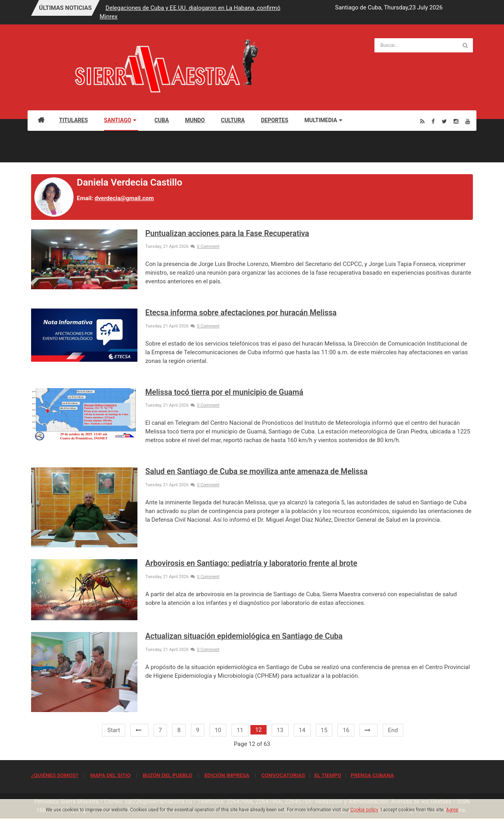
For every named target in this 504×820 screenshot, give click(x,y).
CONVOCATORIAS (283, 775)
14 (302, 730)
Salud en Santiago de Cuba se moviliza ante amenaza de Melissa (257, 471)
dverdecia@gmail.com (124, 198)
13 (280, 730)
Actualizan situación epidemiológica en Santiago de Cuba (244, 636)
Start (113, 730)
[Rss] (422, 121)
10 (218, 730)
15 (324, 730)
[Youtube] (468, 121)
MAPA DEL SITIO (110, 775)
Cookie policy (364, 810)
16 (346, 730)
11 (240, 730)
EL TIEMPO (328, 775)
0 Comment (205, 246)
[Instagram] (456, 121)
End (393, 730)
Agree (452, 810)
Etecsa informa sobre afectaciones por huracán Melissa (241, 313)
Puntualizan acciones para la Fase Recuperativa (227, 233)
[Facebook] (433, 121)
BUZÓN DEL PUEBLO (167, 775)
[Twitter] (444, 121)
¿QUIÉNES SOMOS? (55, 775)
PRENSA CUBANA (372, 775)
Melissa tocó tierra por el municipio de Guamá (224, 392)
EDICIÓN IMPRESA (227, 775)
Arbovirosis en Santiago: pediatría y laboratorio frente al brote (251, 563)
